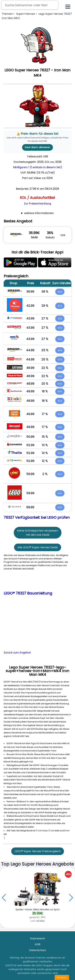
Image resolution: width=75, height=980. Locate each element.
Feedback (62, 977)
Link (63, 235)
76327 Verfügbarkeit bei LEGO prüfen (37, 517)
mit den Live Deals (38, 535)
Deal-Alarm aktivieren (37, 147)
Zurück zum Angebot (17, 653)
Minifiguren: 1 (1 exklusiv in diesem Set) (38, 167)
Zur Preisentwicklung (37, 204)
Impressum (38, 938)
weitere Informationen (39, 213)
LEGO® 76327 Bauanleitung (28, 593)
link (60, 292)
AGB (37, 944)
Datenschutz (38, 950)
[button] (71, 898)
